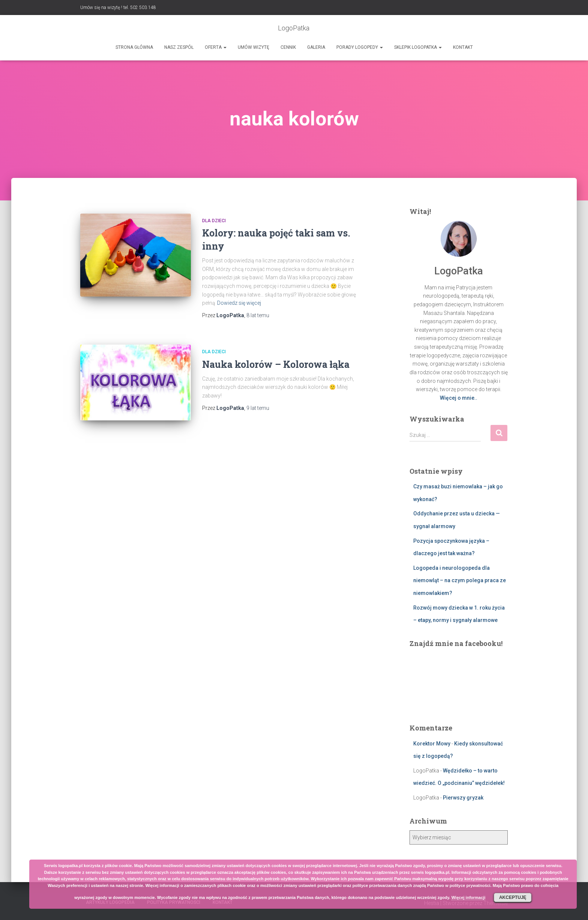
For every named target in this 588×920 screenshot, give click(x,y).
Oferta (216, 47)
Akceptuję (513, 897)
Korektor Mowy (432, 744)
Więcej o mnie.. (459, 398)
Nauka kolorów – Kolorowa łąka (276, 364)
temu (258, 315)
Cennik (288, 47)
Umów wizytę (253, 47)
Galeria (316, 47)
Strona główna (134, 47)
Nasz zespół (179, 47)
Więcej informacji (468, 897)
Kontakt (463, 47)
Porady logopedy (360, 47)
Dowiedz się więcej (239, 303)
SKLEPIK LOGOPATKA (418, 47)
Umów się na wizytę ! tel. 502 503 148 (118, 8)
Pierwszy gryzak (463, 798)
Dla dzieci (214, 221)
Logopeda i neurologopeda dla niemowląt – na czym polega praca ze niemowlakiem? (460, 580)
